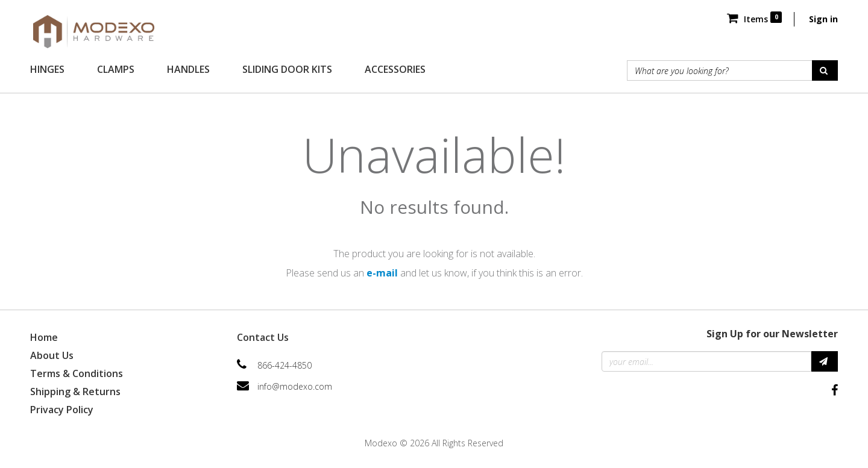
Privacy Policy (62, 410)
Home (44, 337)
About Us (52, 355)
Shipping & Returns (75, 392)
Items (754, 19)
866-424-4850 (285, 365)
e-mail (382, 273)
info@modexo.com (295, 386)
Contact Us (263, 337)
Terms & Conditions (77, 373)
